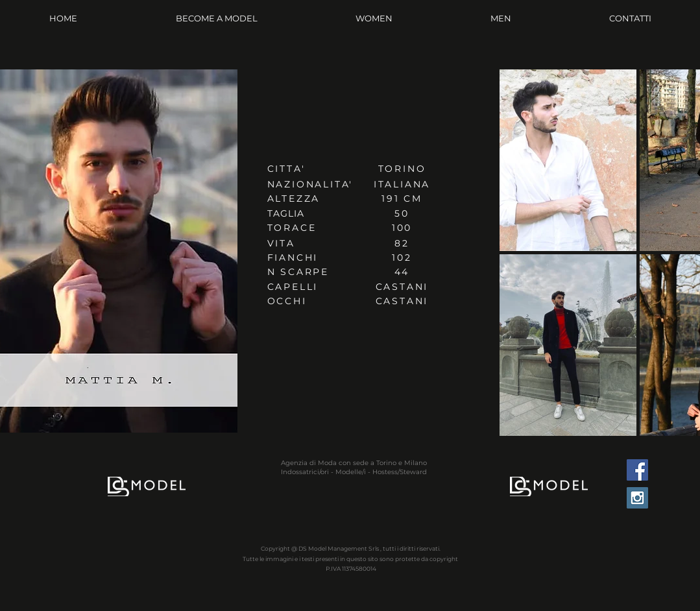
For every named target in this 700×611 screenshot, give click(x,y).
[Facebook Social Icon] (637, 470)
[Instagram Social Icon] (637, 498)
